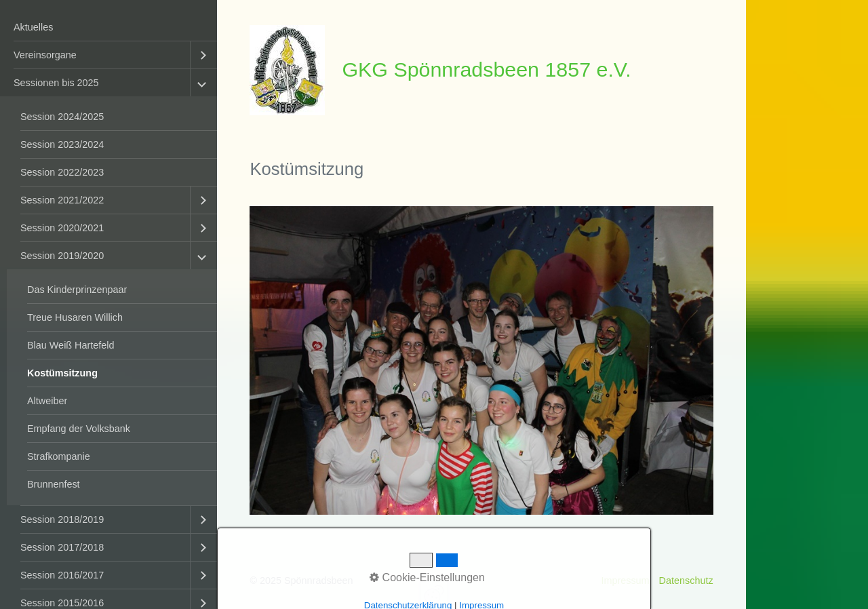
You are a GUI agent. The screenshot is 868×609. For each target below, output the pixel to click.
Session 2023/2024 (62, 144)
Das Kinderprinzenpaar (77, 290)
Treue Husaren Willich (75, 317)
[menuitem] (108, 27)
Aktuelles (33, 27)
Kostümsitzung (62, 373)
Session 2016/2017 (62, 575)
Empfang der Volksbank (79, 429)
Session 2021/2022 (62, 200)
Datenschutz (686, 581)
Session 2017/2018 (62, 547)
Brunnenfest (54, 484)
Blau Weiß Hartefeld (71, 345)
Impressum (625, 581)
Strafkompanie (59, 456)
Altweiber (47, 401)
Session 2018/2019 (62, 519)
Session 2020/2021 (62, 228)
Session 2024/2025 (62, 117)
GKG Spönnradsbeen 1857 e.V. (486, 69)
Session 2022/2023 (62, 172)
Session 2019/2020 (62, 256)
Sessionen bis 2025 (56, 83)
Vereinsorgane (45, 55)
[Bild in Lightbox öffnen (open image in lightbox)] (481, 360)
